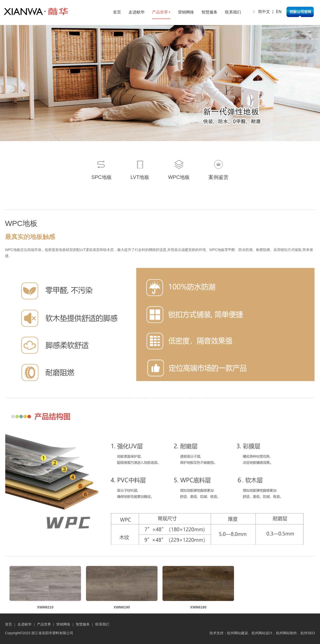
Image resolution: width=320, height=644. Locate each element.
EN (279, 12)
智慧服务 (209, 12)
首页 (117, 12)
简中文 (264, 12)
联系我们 (233, 12)
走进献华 (136, 12)
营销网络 (186, 12)
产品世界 (161, 12)
